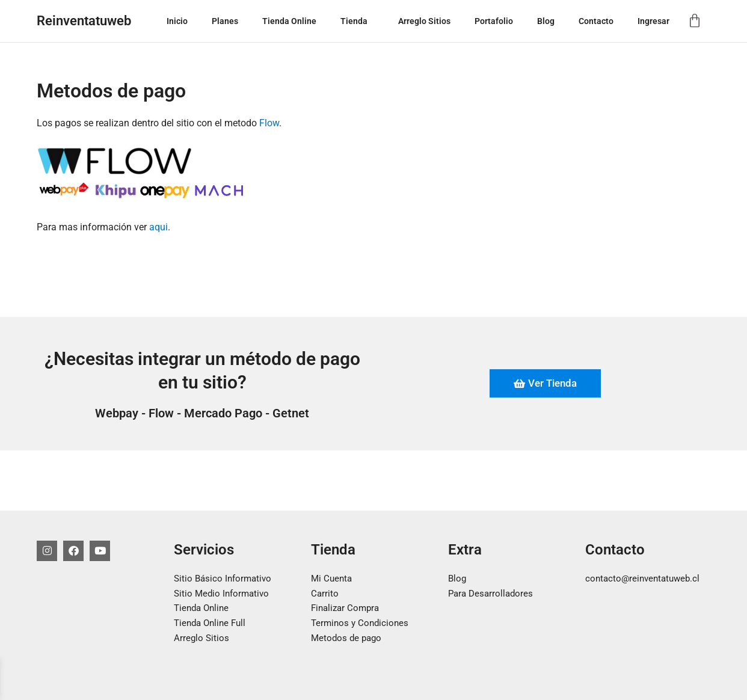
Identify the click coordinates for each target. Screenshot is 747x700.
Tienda (333, 550)
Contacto (596, 21)
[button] (372, 21)
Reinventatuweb (84, 21)
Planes (225, 21)
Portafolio (494, 21)
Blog (546, 21)
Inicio (177, 21)
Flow (269, 123)
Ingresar (653, 21)
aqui (158, 227)
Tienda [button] (357, 21)
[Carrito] (695, 21)
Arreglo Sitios (424, 21)
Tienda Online (289, 21)
